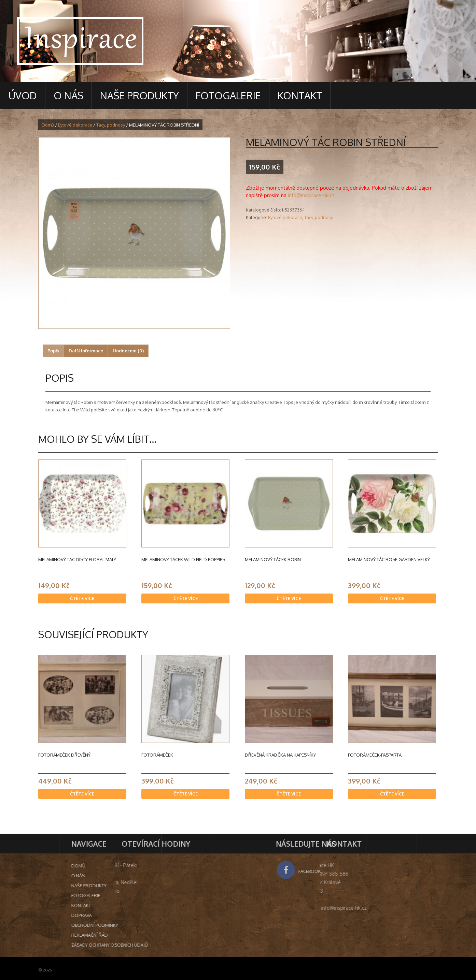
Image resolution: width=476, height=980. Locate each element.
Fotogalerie (228, 95)
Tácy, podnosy (111, 125)
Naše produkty (139, 95)
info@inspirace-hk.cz (311, 195)
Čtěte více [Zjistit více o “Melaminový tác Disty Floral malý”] (82, 598)
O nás (68, 95)
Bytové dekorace (75, 125)
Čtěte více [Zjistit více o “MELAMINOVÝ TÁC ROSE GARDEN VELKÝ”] (392, 598)
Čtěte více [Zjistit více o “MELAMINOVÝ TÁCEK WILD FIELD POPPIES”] (186, 598)
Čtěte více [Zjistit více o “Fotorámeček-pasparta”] (392, 794)
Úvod (23, 95)
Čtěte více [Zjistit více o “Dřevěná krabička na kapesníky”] (289, 794)
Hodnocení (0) (128, 351)
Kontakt (300, 95)
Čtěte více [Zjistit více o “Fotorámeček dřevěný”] (82, 794)
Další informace (86, 351)
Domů (48, 125)
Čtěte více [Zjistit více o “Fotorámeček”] (186, 794)
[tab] (53, 351)
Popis (53, 351)
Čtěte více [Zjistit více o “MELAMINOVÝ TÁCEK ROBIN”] (289, 598)
